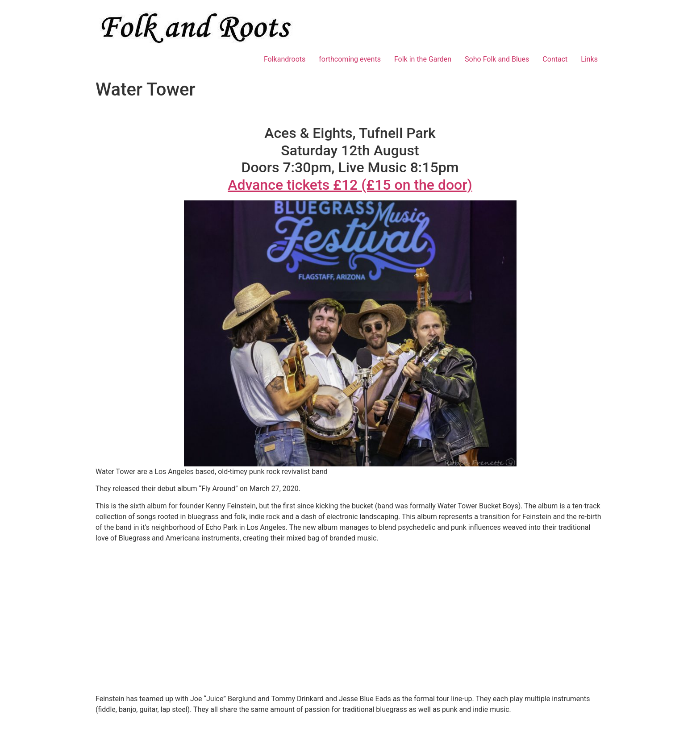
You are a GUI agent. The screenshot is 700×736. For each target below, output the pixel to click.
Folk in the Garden (423, 59)
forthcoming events (350, 59)
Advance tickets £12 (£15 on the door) (350, 185)
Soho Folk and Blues (497, 59)
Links (589, 59)
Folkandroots (285, 59)
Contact (555, 59)
